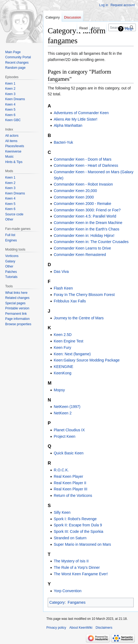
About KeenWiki (81, 628)
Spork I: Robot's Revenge (75, 519)
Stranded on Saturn (70, 538)
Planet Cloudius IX (69, 430)
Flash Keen (63, 288)
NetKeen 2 (63, 413)
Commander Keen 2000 (74, 197)
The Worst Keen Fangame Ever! (81, 574)
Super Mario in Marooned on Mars (82, 544)
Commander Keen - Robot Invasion (83, 184)
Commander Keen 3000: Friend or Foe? (87, 210)
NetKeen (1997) (67, 407)
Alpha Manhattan (68, 125)
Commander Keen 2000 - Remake (82, 204)
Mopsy (59, 390)
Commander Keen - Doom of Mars (82, 159)
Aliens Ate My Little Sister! (75, 119)
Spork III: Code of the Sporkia (78, 531)
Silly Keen (62, 512)
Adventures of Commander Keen (81, 113)
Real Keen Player (68, 476)
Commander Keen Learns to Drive (82, 248)
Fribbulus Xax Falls (70, 301)
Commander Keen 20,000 (75, 191)
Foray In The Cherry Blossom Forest (84, 295)
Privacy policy (56, 628)
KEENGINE (63, 367)
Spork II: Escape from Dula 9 (78, 525)
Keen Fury (62, 348)
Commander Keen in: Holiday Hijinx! (84, 236)
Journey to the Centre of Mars (79, 318)
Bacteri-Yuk (63, 142)
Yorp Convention (68, 591)
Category (57, 602)
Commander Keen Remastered (80, 255)
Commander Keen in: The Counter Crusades (91, 242)
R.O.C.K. (61, 470)
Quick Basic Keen (69, 453)
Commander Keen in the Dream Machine (88, 223)
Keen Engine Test (68, 341)
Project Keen (64, 436)
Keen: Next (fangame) (72, 354)
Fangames (77, 602)
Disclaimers (104, 628)
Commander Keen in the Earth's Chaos (86, 229)
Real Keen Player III (70, 489)
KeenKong (62, 373)
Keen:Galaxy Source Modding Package (87, 360)
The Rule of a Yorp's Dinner (77, 567)
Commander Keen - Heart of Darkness (86, 165)
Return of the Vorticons (73, 495)
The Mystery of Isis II (71, 561)
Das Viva (61, 272)
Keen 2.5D (63, 335)
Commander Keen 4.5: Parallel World (85, 216)
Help (129, 29)
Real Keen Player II (70, 483)
